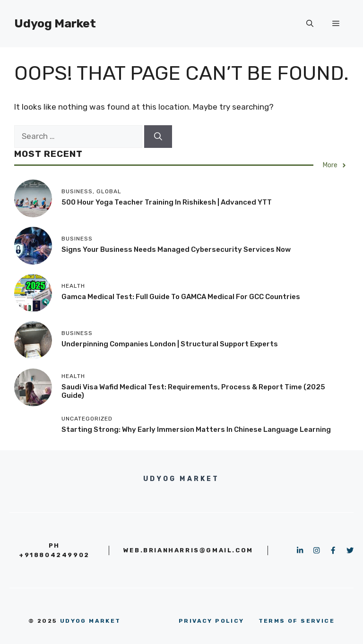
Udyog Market (55, 23)
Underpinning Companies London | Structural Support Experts (170, 344)
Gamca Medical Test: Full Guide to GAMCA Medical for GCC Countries (181, 297)
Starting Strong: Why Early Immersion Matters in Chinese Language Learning (196, 429)
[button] (310, 24)
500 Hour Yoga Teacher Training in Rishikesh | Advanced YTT (167, 202)
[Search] (158, 137)
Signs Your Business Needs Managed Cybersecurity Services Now (176, 249)
